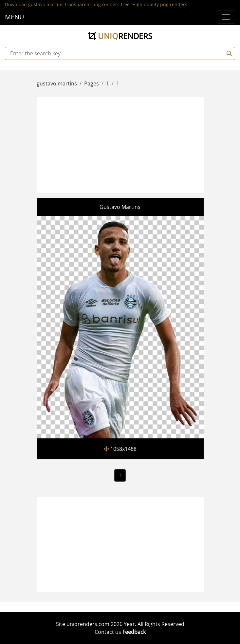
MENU (15, 17)
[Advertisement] (139, 144)
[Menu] (226, 17)
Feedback (134, 632)
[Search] (228, 53)
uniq (120, 36)
